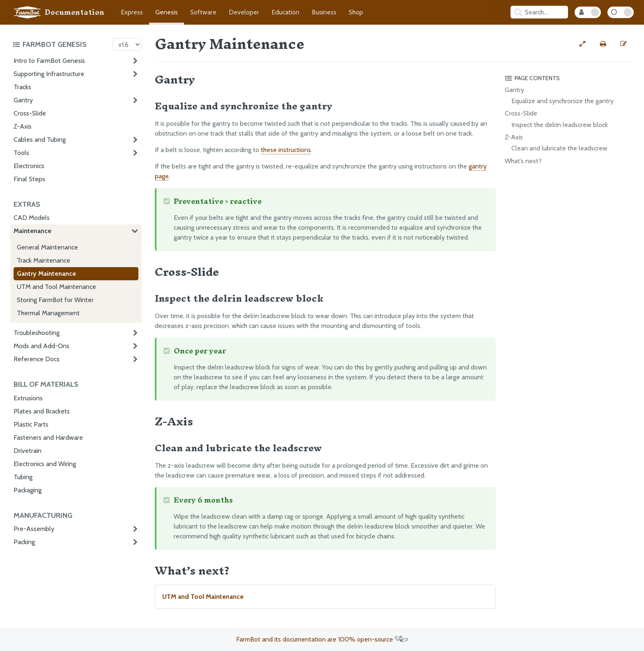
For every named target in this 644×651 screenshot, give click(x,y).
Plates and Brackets (42, 411)
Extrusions (28, 398)
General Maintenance (47, 247)
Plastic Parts (31, 424)
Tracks (22, 87)
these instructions (286, 150)
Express (132, 12)
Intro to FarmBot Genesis (49, 61)
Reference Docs (37, 359)
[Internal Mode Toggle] (588, 12)
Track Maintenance (44, 260)
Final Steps (29, 179)
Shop (356, 12)
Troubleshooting (37, 333)
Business (324, 12)
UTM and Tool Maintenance (56, 287)
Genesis (167, 12)
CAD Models (32, 218)
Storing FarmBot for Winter (55, 300)
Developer (244, 12)
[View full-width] (582, 44)
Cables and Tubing (40, 140)
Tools (21, 153)
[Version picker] (127, 44)
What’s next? (523, 161)
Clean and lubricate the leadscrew (559, 148)
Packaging (28, 490)
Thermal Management (48, 313)
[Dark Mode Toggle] (621, 12)
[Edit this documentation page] (623, 44)
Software (203, 12)
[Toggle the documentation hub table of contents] (61, 44)
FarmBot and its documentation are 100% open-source (322, 639)
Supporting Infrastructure (49, 74)
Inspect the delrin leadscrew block (560, 125)
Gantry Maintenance (46, 274)
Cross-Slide (30, 113)
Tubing (23, 477)
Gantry (23, 100)
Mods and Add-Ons (41, 346)
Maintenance (32, 231)
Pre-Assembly (34, 529)
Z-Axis (23, 126)
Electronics (29, 166)
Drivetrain (28, 451)
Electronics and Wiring (45, 464)
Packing (24, 542)
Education (285, 12)
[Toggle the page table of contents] (568, 78)
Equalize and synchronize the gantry (562, 101)
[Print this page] (603, 44)
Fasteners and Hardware (48, 437)
